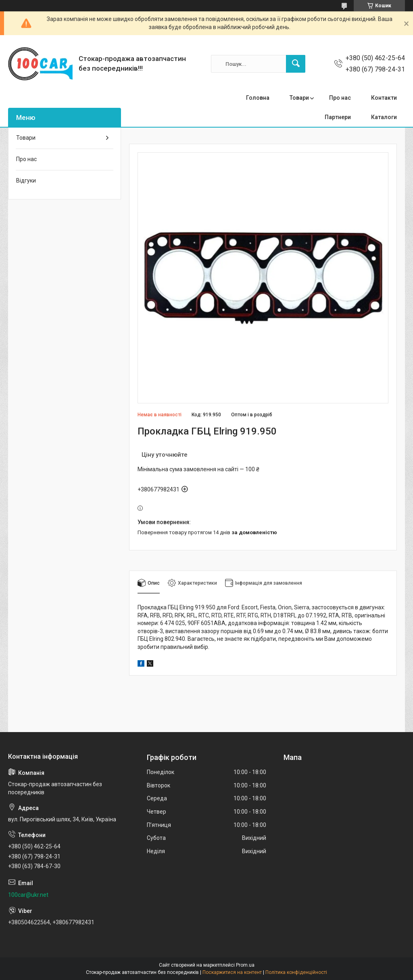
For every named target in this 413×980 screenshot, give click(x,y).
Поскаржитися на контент (232, 972)
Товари (299, 98)
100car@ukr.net (28, 895)
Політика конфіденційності (296, 972)
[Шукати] (296, 64)
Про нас (340, 98)
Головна (258, 98)
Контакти (384, 98)
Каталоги (384, 117)
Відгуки (26, 180)
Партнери (338, 117)
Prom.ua (245, 965)
